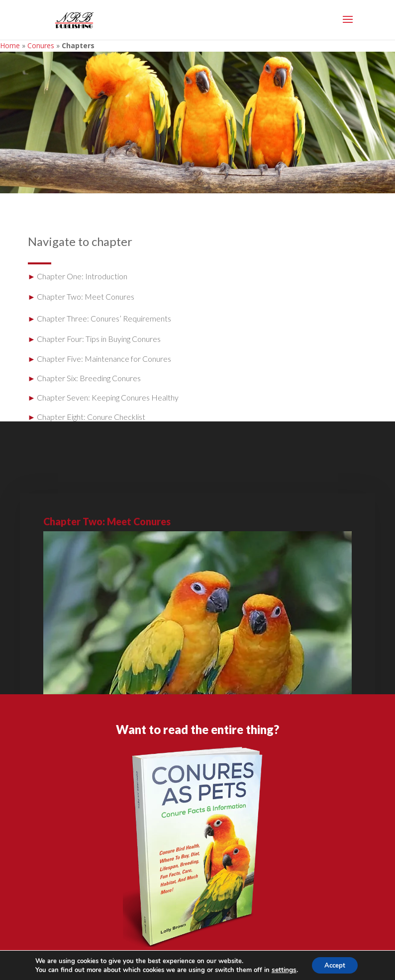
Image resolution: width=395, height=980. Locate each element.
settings (281, 969)
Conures (41, 45)
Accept (334, 964)
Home (10, 45)
